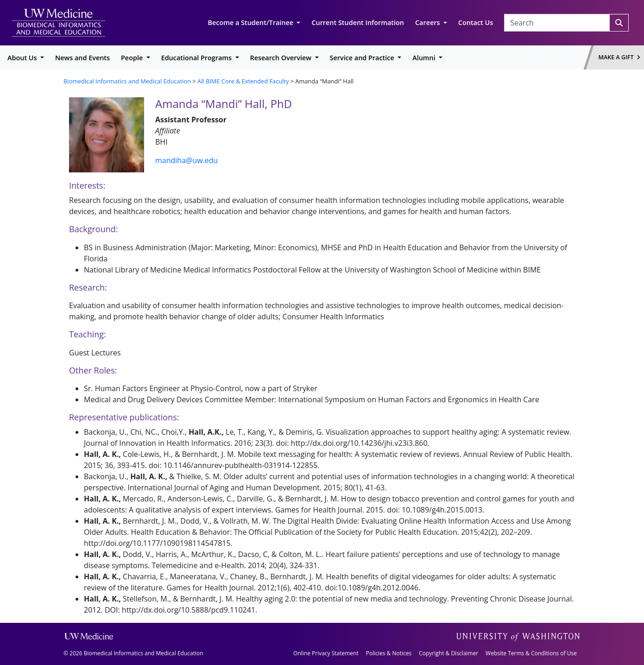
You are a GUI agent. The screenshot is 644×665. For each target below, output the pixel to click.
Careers (428, 22)
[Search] (619, 23)
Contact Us (476, 22)
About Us (23, 58)
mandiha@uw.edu (186, 160)
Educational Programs (197, 58)
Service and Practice (363, 58)
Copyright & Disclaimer (448, 653)
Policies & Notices (389, 653)
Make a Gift (619, 57)
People (133, 58)
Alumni (425, 58)
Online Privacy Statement (326, 653)
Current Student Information (358, 22)
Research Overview (282, 58)
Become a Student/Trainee (252, 22)
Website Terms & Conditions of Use (531, 653)
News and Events (82, 58)
